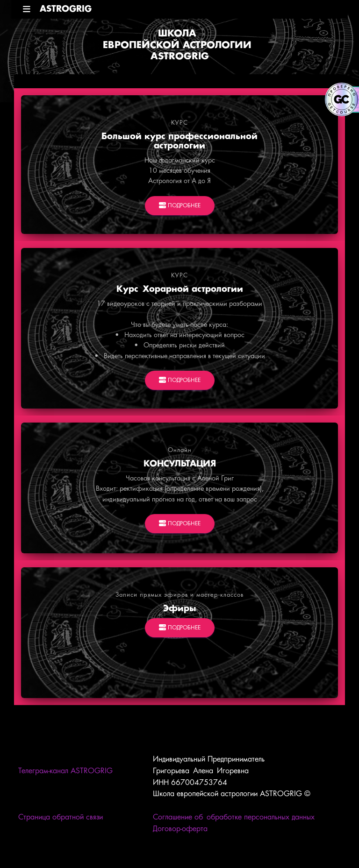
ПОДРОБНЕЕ (180, 206)
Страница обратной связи (61, 817)
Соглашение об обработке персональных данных (234, 817)
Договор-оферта (180, 829)
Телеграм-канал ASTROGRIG (65, 771)
